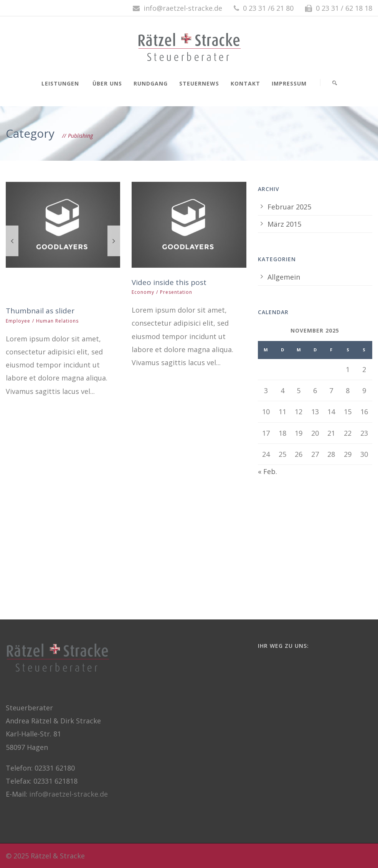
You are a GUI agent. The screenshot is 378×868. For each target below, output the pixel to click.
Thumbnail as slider (40, 311)
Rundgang (151, 83)
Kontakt (245, 83)
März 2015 (284, 224)
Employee (18, 321)
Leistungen (60, 83)
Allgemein (284, 277)
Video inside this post (169, 282)
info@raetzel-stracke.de (69, 794)
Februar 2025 (289, 207)
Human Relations (57, 321)
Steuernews (199, 83)
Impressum (289, 83)
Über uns (107, 83)
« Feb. (267, 471)
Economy (143, 292)
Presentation (176, 292)
